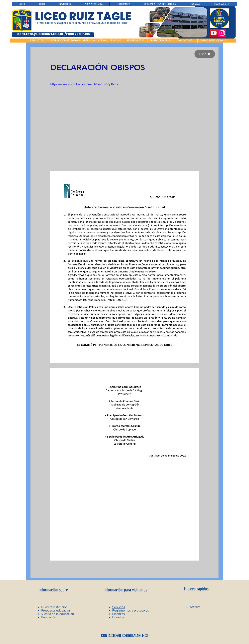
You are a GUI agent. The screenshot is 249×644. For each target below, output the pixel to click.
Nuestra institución (54, 607)
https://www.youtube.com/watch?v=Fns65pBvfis (84, 84)
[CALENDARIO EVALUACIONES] (92, 41)
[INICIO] (205, 54)
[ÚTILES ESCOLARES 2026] (64, 41)
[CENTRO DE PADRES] (159, 41)
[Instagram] (222, 33)
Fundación (49, 617)
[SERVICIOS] (116, 41)
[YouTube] (214, 33)
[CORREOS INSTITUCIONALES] (212, 41)
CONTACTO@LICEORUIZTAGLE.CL (125, 636)
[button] (19, 41)
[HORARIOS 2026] (136, 41)
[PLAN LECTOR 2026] (40, 41)
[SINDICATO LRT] (184, 41)
